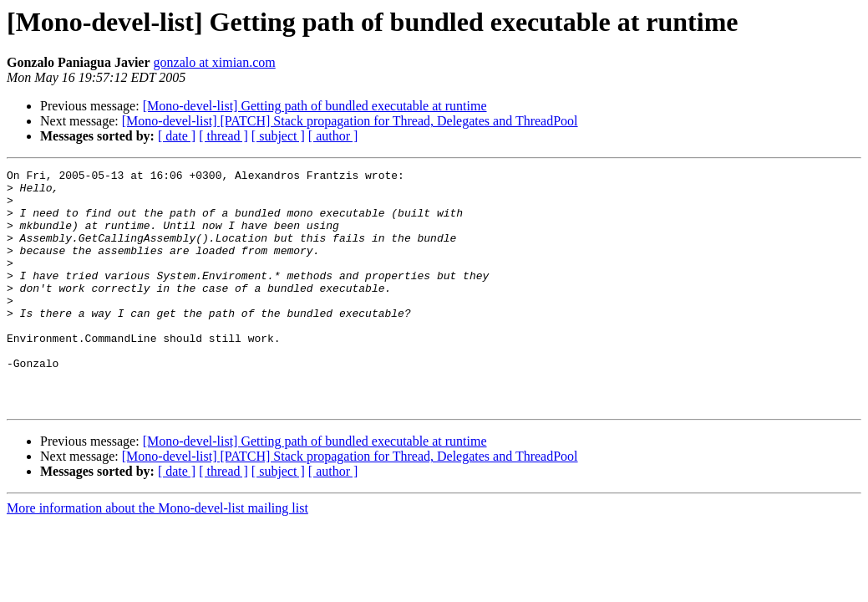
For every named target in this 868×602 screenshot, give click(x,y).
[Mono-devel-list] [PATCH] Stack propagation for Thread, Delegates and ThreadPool (350, 121)
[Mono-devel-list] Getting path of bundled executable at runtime (315, 106)
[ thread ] (223, 136)
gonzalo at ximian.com (215, 62)
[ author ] (333, 136)
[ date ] (177, 136)
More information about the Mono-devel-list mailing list (157, 556)
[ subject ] (278, 136)
